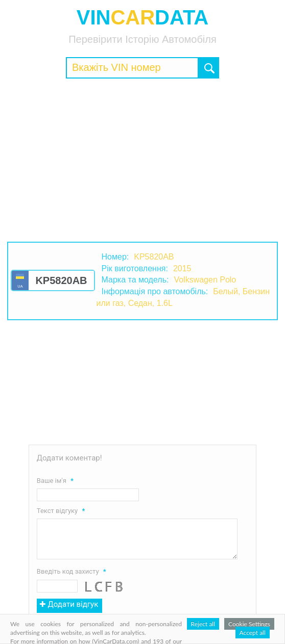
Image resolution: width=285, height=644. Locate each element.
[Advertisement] (142, 160)
